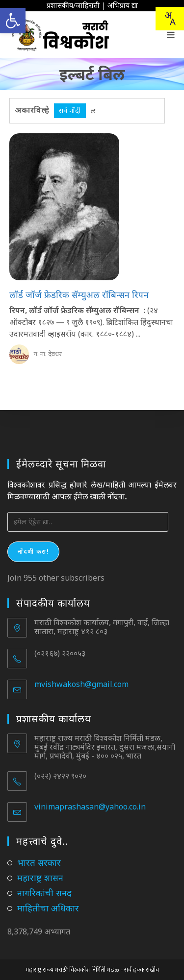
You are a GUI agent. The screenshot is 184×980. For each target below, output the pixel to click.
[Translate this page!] (170, 19)
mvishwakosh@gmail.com (81, 684)
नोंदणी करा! (33, 551)
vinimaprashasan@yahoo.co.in (90, 807)
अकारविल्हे (32, 110)
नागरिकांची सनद (44, 893)
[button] (13, 21)
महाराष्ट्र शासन (40, 878)
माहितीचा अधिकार (48, 908)
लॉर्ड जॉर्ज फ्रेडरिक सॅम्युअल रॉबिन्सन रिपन (79, 294)
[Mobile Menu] (171, 35)
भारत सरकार (39, 862)
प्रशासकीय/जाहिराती (73, 5)
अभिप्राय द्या (123, 5)
